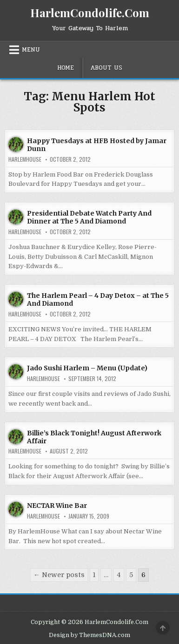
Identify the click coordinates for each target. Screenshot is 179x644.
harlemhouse (25, 159)
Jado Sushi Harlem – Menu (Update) (87, 368)
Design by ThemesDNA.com (89, 635)
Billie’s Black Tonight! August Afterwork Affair (94, 437)
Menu (31, 50)
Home (66, 68)
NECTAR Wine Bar (57, 506)
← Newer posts (59, 575)
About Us (106, 68)
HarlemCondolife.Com (90, 13)
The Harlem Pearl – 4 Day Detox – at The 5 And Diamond (98, 299)
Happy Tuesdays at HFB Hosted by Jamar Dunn (97, 145)
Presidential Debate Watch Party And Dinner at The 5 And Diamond (89, 217)
